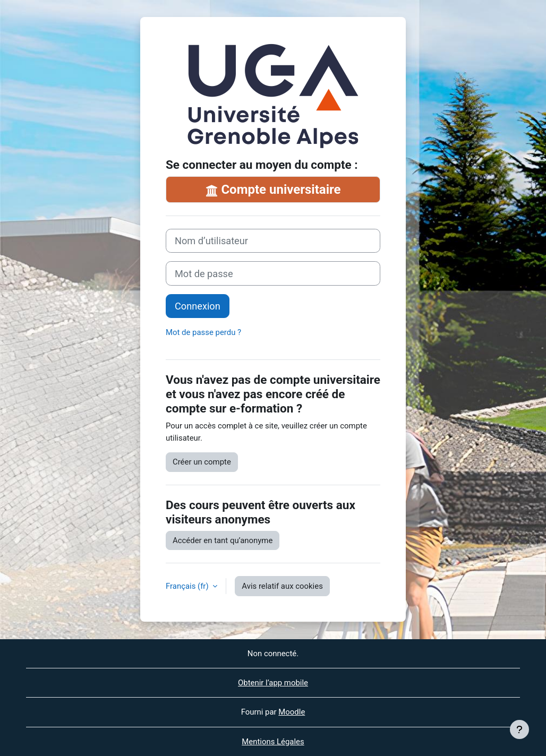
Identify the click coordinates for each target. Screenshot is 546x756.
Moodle (292, 712)
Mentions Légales (273, 742)
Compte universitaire (273, 190)
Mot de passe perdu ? (203, 332)
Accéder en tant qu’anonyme (223, 540)
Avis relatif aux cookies (282, 586)
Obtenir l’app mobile (273, 683)
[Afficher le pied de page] (519, 729)
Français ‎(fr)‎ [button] (188, 586)
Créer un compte (202, 462)
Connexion (198, 306)
